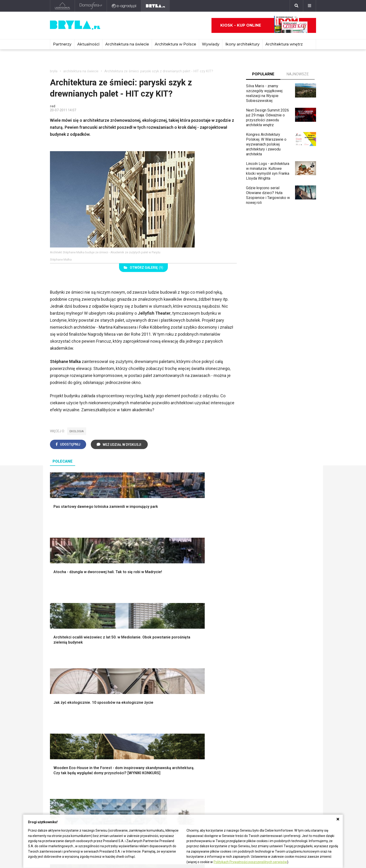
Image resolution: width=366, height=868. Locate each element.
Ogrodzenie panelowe (140, 668)
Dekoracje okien (204, 668)
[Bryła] (156, 6)
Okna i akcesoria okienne (143, 684)
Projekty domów (136, 658)
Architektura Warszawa (69, 763)
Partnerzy (62, 44)
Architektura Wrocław (67, 773)
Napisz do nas (280, 778)
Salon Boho (132, 727)
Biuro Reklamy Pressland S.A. (289, 770)
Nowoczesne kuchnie (208, 727)
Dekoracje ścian (203, 658)
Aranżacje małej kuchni (209, 722)
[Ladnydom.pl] (62, 6)
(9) (143, 268)
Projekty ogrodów (68, 668)
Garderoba (199, 673)
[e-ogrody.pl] (124, 6)
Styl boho (267, 658)
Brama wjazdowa (136, 689)
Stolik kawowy (271, 727)
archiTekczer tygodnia (232, 763)
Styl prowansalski (273, 689)
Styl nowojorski (66, 722)
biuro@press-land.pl (285, 763)
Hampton (266, 663)
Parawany (267, 732)
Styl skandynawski (274, 673)
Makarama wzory (204, 663)
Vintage (60, 716)
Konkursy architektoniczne (235, 789)
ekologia (77, 431)
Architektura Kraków (66, 768)
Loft (262, 684)
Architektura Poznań (66, 779)
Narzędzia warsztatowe (142, 663)
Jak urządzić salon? (139, 711)
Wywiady (211, 44)
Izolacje (129, 673)
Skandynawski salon (139, 722)
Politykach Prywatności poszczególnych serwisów (250, 862)
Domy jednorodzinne (121, 763)
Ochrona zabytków (229, 779)
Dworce (111, 784)
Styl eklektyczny (67, 711)
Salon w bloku (134, 716)
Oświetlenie (200, 684)
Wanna (196, 679)
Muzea (165, 768)
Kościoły (166, 773)
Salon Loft (131, 732)
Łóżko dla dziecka (274, 711)
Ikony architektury (242, 44)
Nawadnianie (64, 663)
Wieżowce (168, 779)
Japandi (60, 727)
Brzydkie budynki (64, 789)
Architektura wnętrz (284, 44)
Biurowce (112, 779)
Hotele (165, 784)
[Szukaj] (296, 6)
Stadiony (112, 773)
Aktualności (88, 44)
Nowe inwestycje (173, 789)
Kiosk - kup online (264, 25)
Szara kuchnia (202, 716)
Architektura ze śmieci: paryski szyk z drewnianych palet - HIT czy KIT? (159, 71)
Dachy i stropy (134, 679)
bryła (54, 71)
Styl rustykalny (271, 679)
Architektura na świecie (127, 44)
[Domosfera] (91, 6)
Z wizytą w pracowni (231, 784)
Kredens (266, 716)
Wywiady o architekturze (179, 794)
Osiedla (111, 768)
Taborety (266, 737)
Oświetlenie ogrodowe (72, 658)
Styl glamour (269, 668)
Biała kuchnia (201, 711)
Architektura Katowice (68, 784)
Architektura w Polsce (175, 44)
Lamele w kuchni (204, 732)
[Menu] (310, 6)
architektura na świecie (81, 71)
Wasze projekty (227, 768)
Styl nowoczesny (68, 732)
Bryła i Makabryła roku (232, 773)
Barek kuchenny (272, 722)
